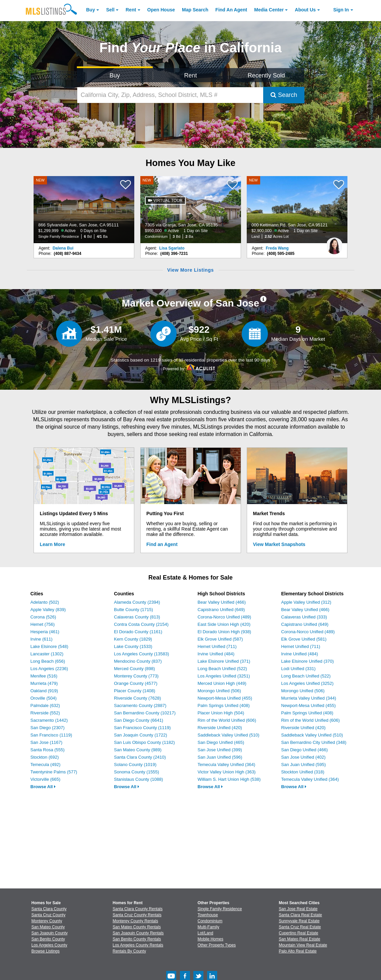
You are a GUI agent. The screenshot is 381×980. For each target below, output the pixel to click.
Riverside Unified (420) (220, 728)
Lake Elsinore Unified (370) (308, 661)
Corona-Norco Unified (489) (225, 617)
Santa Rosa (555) (48, 750)
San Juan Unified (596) (220, 757)
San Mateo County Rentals (137, 927)
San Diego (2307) (48, 728)
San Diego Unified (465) (221, 742)
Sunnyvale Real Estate (299, 921)
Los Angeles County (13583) (142, 654)
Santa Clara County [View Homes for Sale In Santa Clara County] (49, 909)
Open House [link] (161, 10)
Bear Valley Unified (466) (222, 602)
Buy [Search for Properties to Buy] (115, 75)
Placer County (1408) (135, 691)
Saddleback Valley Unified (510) (229, 735)
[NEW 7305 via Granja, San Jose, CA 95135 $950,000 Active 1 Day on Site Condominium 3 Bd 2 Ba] (191, 210)
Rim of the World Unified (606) (227, 720)
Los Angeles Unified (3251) (224, 676)
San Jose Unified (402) (303, 757)
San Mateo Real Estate (300, 939)
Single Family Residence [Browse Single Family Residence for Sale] (220, 909)
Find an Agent (162, 544)
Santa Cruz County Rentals (137, 915)
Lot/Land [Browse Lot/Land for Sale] (206, 933)
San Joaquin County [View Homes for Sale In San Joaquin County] (50, 933)
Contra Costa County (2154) (141, 624)
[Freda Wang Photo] (334, 243)
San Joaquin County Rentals (138, 933)
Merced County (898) (135, 669)
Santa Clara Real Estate (301, 915)
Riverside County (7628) (138, 698)
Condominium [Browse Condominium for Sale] (210, 921)
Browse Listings (46, 951)
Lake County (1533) (133, 646)
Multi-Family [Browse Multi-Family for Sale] (209, 927)
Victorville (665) (45, 779)
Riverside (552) (45, 713)
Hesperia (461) (45, 632)
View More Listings (190, 270)
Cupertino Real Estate (299, 933)
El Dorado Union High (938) (225, 632)
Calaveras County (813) (137, 617)
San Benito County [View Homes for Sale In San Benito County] (48, 939)
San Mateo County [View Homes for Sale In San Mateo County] (48, 927)
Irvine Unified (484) (216, 654)
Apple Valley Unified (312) (306, 602)
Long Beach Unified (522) (222, 669)
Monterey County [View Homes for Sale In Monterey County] (47, 921)
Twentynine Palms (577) (54, 772)
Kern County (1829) (133, 639)
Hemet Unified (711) (217, 646)
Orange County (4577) (136, 683)
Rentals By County (129, 951)
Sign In (341, 10)
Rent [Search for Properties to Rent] (190, 75)
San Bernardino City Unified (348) (314, 742)
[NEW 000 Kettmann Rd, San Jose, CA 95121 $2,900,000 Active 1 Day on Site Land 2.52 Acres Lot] (297, 210)
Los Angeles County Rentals (138, 945)
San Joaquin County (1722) (141, 735)
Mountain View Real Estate (303, 945)
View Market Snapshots (279, 544)
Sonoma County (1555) (137, 772)
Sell (110, 10)
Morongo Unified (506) (219, 691)
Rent (131, 10)
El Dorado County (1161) (138, 632)
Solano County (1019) (135, 765)
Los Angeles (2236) (49, 669)
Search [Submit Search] (284, 95)
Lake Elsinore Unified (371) (224, 661)
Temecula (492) (46, 765)
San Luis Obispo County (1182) (145, 742)
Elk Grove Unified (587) (220, 639)
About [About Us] (305, 10)
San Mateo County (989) (138, 750)
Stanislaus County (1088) (139, 779)
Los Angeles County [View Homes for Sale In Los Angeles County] (50, 945)
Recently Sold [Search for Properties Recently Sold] (266, 75)
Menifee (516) (44, 676)
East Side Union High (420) (224, 624)
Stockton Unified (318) (303, 772)
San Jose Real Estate (298, 909)
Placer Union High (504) (221, 713)
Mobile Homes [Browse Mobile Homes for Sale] (211, 939)
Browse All (43, 787)
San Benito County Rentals (137, 939)
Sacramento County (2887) (140, 705)
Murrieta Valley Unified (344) (309, 698)
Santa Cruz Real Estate (300, 927)
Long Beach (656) (48, 661)
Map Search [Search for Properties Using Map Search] (195, 10)
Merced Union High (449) (222, 683)
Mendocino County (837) (138, 661)
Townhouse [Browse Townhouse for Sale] (208, 915)
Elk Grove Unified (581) (304, 639)
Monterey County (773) (136, 676)
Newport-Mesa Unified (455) (225, 698)
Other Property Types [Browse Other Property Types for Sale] (217, 945)
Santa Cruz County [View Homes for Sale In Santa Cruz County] (49, 915)
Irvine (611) (42, 639)
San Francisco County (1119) (142, 728)
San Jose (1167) (46, 742)
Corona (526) (43, 617)
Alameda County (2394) (137, 602)
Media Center (269, 10)
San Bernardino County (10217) (145, 713)
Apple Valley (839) (48, 610)
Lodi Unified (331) (299, 669)
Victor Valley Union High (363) (227, 772)
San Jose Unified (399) (220, 750)
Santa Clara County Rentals (138, 909)
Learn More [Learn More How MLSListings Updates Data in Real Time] (53, 544)
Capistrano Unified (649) (221, 610)
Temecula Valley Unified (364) (227, 765)
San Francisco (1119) (51, 735)
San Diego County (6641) (139, 720)
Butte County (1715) (134, 610)
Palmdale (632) (45, 705)
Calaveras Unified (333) (304, 617)
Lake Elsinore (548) (50, 646)
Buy (91, 10)
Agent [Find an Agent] (231, 10)
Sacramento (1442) (49, 720)
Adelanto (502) (45, 602)
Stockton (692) (45, 757)
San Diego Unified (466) (305, 750)
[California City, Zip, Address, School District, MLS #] (170, 95)
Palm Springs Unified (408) (224, 705)
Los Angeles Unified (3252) (307, 683)
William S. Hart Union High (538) (229, 779)
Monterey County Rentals (135, 921)
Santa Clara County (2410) (140, 757)
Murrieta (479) (44, 683)
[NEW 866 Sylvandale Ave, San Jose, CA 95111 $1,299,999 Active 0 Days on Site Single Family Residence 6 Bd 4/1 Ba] (84, 210)
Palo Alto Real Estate (298, 951)
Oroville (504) (44, 698)
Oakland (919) (44, 691)
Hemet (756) (43, 624)
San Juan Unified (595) (304, 765)
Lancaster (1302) (47, 654)
